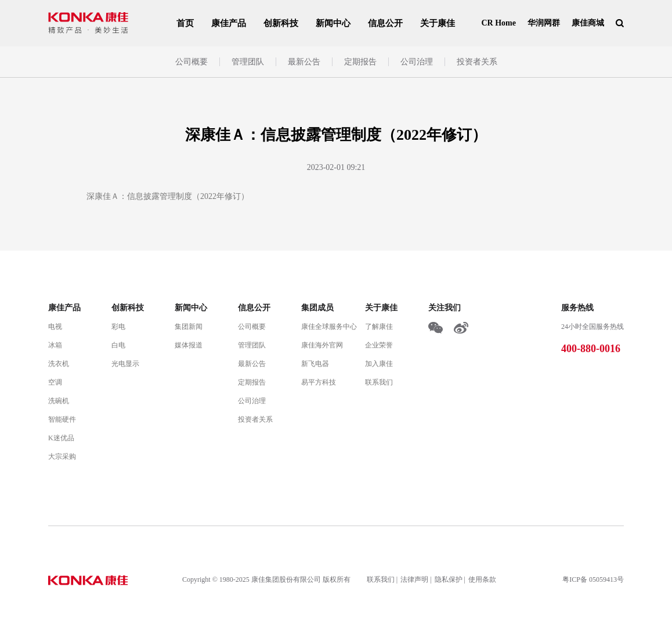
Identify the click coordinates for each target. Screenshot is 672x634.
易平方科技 (319, 382)
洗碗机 (59, 401)
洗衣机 (59, 364)
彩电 (118, 327)
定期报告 (360, 62)
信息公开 (385, 23)
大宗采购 (62, 457)
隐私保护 (449, 579)
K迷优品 (61, 438)
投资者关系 (477, 62)
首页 (185, 23)
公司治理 (417, 62)
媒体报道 (189, 345)
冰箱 (55, 345)
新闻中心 (333, 23)
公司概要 (192, 62)
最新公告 (304, 62)
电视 (55, 327)
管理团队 (248, 62)
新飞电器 (315, 364)
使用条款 (482, 579)
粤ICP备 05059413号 (593, 579)
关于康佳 (438, 23)
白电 (118, 345)
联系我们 (379, 382)
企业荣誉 (379, 345)
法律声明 (414, 579)
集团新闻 (189, 327)
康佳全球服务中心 (329, 327)
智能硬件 (62, 419)
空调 (55, 382)
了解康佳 (379, 327)
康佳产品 (229, 23)
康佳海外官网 (322, 345)
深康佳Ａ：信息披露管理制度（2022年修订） (168, 196)
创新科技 (281, 23)
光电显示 (125, 364)
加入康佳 (379, 364)
